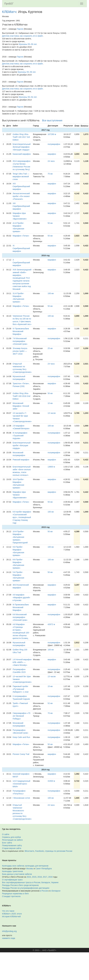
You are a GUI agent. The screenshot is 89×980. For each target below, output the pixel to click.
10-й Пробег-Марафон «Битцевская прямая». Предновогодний (20, 537)
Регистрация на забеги (12, 840)
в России (44, 891)
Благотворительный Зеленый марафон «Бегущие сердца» (22, 147)
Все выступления (52, 121)
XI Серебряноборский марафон (21, 248)
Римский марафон (21, 460)
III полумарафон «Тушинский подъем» (20, 436)
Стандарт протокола (11, 896)
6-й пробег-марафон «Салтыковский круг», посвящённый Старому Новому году (22, 517)
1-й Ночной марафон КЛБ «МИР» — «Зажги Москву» (22, 662)
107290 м (52, 134)
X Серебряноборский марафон (21, 263)
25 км (50, 348)
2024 (29, 877)
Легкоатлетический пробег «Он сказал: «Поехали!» (21, 196)
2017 (45, 877)
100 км (51, 293)
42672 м (51, 624)
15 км (50, 686)
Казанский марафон (22, 154)
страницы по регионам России (58, 851)
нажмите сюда (9, 938)
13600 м (51, 467)
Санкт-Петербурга (44, 869)
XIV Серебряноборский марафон (21, 186)
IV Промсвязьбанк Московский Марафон (21, 331)
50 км (50, 223)
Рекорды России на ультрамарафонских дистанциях (26, 888)
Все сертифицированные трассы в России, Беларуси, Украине (30, 882)
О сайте (6, 834)
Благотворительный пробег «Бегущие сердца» (22, 445)
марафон (52, 154)
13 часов (52, 413)
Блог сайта (7, 843)
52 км (50, 703)
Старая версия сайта (12, 848)
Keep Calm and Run (21, 737)
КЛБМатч (9, 12)
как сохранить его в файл (31, 36)
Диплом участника (10, 36)
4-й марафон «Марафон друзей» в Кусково (21, 598)
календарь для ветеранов (37, 866)
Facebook (39, 851)
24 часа (51, 161)
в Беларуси (55, 891)
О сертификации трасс (12, 880)
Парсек (20, 29)
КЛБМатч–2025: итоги (12, 914)
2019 (34, 877)
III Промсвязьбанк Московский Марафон (21, 607)
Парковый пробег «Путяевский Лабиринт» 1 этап (21, 689)
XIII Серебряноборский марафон (21, 206)
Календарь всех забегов (13, 866)
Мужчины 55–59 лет (28, 44)
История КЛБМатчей (11, 916)
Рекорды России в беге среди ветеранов (20, 885)
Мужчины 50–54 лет (28, 97)
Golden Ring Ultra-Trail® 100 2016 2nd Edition (21, 396)
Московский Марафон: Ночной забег (21, 406)
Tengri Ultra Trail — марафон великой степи (21, 177)
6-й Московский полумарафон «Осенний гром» (20, 617)
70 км (50, 174)
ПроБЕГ (9, 4)
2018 (40, 877)
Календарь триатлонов (12, 871)
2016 (50, 877)
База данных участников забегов (17, 874)
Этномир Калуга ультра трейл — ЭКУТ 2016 (20, 351)
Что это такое (8, 911)
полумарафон (54, 144)
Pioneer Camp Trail (21, 754)
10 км (50, 403)
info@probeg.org (9, 931)
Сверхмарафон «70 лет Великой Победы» (21, 716)
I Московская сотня (21, 798)
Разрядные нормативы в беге (15, 894)
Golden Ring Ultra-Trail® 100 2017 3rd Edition (21, 137)
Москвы (30, 869)
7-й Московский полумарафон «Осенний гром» (20, 341)
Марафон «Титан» (21, 236)
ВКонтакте (29, 851)
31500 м (51, 781)
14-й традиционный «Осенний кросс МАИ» (21, 784)
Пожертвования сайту (12, 845)
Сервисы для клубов (11, 837)
